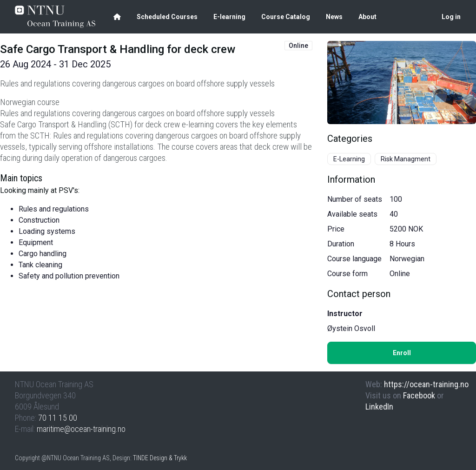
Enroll (402, 353)
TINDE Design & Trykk (160, 458)
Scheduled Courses (167, 17)
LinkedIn (379, 407)
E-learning (229, 17)
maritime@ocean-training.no (81, 429)
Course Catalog (286, 17)
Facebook (419, 395)
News (334, 17)
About (367, 17)
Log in (451, 17)
